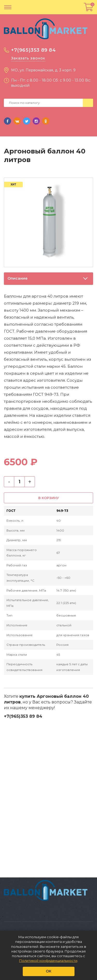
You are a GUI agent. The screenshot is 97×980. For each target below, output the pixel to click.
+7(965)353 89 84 (33, 50)
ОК (49, 971)
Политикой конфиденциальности (48, 961)
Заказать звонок (28, 58)
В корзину (49, 498)
